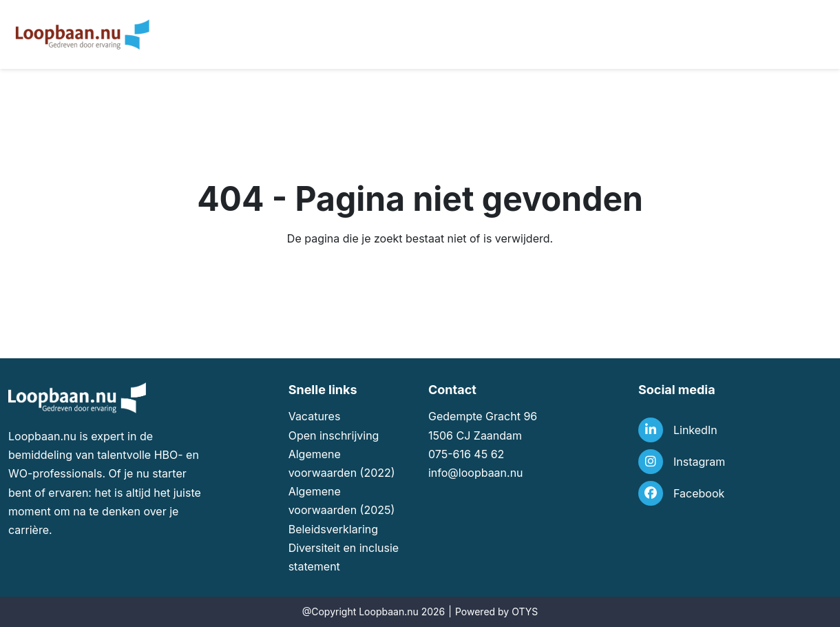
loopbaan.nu (491, 473)
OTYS (525, 611)
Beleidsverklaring (333, 529)
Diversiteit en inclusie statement (344, 557)
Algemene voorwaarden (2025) (342, 501)
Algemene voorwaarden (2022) (342, 463)
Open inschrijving (334, 435)
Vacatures (315, 416)
